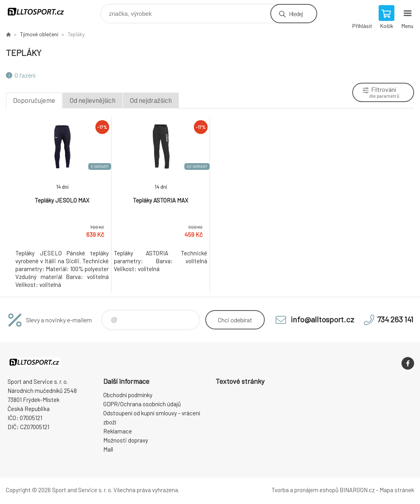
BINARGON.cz (357, 490)
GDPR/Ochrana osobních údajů (142, 404)
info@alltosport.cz (322, 319)
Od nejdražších (151, 100)
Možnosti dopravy (126, 440)
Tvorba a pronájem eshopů (305, 490)
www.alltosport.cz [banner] (41, 12)
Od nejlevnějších (93, 100)
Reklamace (118, 431)
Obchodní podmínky (128, 395)
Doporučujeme (34, 100)
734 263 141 (395, 319)
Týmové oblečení (39, 34)
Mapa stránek (397, 490)
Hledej (296, 14)
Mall (108, 449)
